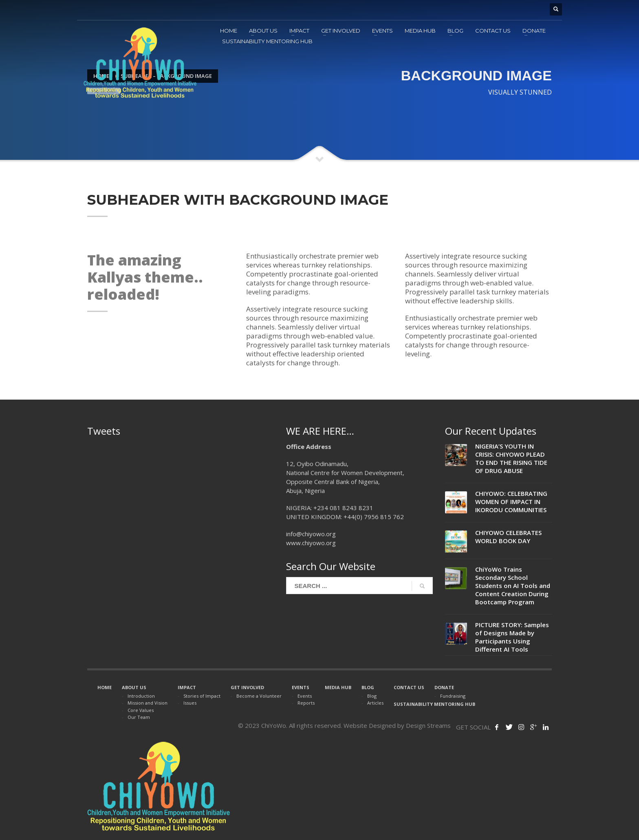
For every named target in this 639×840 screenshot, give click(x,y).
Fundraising (453, 696)
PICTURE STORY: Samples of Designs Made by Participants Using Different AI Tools (512, 637)
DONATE (444, 687)
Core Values (141, 710)
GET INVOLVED (247, 687)
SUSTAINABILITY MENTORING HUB (434, 704)
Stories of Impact (202, 696)
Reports (306, 703)
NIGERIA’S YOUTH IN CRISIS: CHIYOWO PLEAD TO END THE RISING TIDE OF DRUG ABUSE (511, 458)
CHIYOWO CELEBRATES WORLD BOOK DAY (508, 537)
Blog (372, 696)
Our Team (139, 717)
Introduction (141, 696)
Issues (190, 703)
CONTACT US (409, 687)
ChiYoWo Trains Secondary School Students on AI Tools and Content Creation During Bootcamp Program (513, 586)
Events (305, 696)
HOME (105, 687)
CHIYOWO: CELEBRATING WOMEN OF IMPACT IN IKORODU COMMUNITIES (511, 502)
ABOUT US (134, 687)
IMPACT (187, 687)
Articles (375, 703)
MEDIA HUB (338, 687)
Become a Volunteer (259, 696)
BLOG (368, 687)
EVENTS (301, 687)
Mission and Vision (148, 703)
